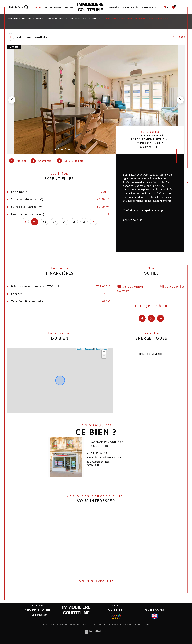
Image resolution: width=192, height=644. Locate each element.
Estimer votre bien (130, 7)
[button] (180, 100)
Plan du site (101, 625)
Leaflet (80, 349)
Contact (188, 185)
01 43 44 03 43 (97, 453)
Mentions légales (112, 625)
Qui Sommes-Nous (54, 7)
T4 (102, 18)
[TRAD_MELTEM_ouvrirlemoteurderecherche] (19, 7)
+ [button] (104, 352)
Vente (40, 18)
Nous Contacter (149, 7)
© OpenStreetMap (101, 349)
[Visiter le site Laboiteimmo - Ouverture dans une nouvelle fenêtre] (96, 635)
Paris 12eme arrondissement (68, 18)
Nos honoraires (90, 625)
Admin (122, 625)
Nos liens (128, 625)
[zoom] (96, 153)
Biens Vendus (113, 7)
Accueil (39, 7)
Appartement (91, 18)
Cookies (146, 625)
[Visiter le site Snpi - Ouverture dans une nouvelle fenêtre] (116, 616)
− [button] (104, 356)
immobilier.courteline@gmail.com (104, 457)
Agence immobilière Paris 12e (21, 18)
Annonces (70, 7)
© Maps (88, 349)
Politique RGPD (137, 625)
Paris (48, 18)
